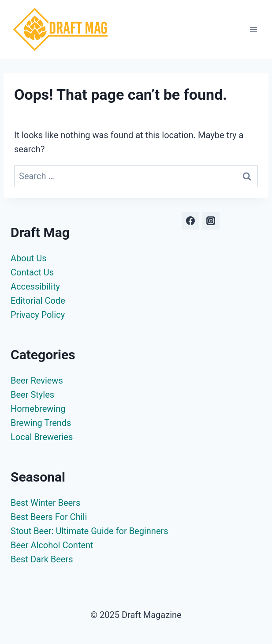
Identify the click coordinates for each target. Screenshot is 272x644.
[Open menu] (253, 29)
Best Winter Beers (45, 503)
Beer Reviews (37, 380)
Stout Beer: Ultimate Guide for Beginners (89, 531)
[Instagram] (211, 221)
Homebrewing (38, 409)
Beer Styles (32, 395)
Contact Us (32, 272)
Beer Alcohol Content (52, 545)
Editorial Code (38, 301)
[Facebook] (190, 221)
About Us (29, 258)
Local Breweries (42, 437)
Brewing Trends (41, 423)
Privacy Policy (38, 315)
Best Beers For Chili (49, 517)
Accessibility (35, 286)
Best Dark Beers (42, 559)
